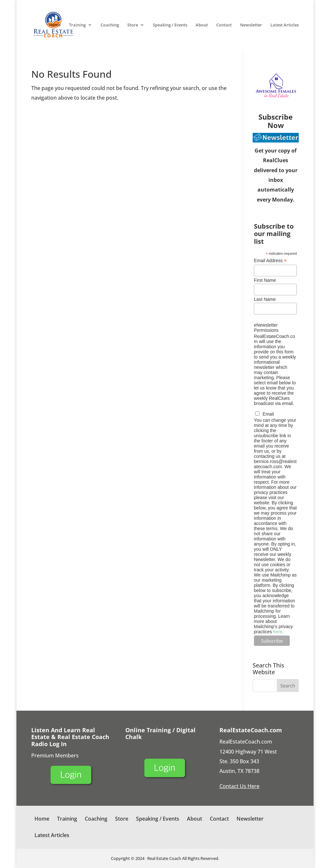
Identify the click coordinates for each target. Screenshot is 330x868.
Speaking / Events (170, 25)
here (278, 632)
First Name (265, 280)
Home (55, 25)
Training (77, 25)
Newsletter (251, 25)
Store (133, 25)
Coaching (110, 25)
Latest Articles (285, 25)
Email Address (270, 261)
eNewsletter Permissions (266, 328)
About (202, 25)
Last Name (265, 299)
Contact (224, 25)
